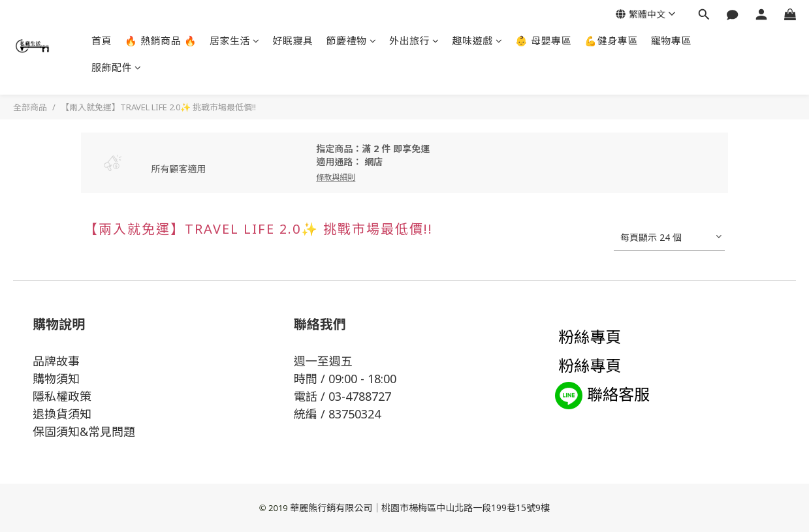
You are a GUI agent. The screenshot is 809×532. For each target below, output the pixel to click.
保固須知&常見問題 (84, 431)
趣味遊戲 (478, 40)
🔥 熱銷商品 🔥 (161, 40)
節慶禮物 (352, 40)
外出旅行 (414, 40)
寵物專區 (671, 40)
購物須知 (56, 379)
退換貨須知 (62, 414)
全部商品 (30, 107)
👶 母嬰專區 (543, 40)
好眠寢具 (293, 40)
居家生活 (235, 40)
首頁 (102, 40)
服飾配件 (117, 67)
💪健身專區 (611, 40)
